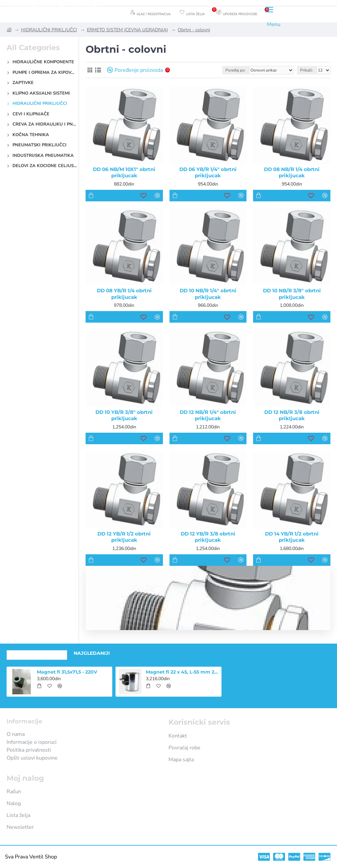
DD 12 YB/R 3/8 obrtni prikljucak (208, 537)
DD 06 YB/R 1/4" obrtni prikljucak (208, 173)
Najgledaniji (92, 653)
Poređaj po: (235, 70)
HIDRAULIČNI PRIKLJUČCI (49, 30)
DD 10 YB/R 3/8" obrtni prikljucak (124, 415)
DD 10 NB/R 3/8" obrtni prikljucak (292, 294)
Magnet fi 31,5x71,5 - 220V (67, 672)
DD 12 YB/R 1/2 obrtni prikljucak (124, 537)
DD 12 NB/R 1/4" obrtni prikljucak (208, 415)
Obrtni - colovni (194, 30)
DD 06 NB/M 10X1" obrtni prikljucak (124, 173)
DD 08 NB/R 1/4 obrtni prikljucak (292, 173)
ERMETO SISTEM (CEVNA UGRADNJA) (127, 30)
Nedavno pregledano (37, 653)
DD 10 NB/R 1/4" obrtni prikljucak (208, 294)
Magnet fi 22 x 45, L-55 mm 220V (182, 672)
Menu (274, 24)
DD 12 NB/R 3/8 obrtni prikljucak (292, 415)
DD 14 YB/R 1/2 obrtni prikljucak (292, 537)
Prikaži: (307, 70)
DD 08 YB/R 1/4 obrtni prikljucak (124, 294)
